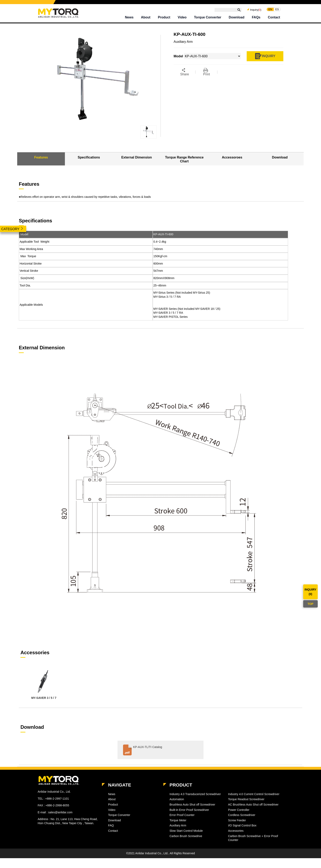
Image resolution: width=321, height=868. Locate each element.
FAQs (256, 17)
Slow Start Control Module (186, 831)
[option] (44, 684)
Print (206, 72)
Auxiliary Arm (178, 825)
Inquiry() (256, 10)
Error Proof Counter (182, 815)
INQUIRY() (311, 592)
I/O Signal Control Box (242, 825)
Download (236, 17)
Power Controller (239, 810)
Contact (274, 17)
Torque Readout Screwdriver (246, 799)
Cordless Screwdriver (242, 815)
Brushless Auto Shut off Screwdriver (192, 805)
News (129, 17)
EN (270, 9)
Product (164, 17)
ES (277, 9)
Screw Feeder (237, 820)
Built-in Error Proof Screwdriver (189, 810)
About (146, 17)
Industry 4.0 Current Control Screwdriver (254, 794)
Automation (177, 799)
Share (185, 72)
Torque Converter (208, 17)
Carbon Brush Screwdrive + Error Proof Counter (253, 838)
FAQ (111, 825)
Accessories (236, 831)
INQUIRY (265, 56)
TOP (310, 604)
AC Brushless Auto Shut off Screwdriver (253, 805)
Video (182, 17)
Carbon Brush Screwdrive (186, 836)
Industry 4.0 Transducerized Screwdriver (195, 794)
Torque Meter (178, 820)
